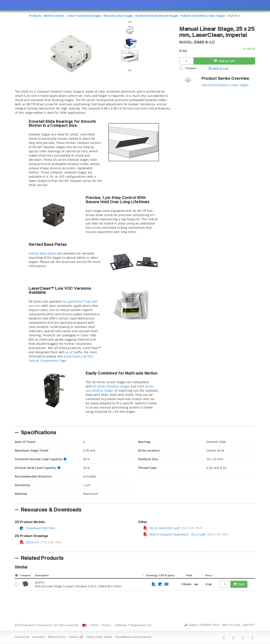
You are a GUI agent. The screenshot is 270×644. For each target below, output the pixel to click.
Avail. (190, 575)
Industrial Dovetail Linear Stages (225, 85)
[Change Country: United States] (84, 625)
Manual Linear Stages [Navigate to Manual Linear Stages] (118, 16)
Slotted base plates (43, 253)
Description (42, 575)
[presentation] (135, 322)
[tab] (94, 257)
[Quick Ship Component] (196, 584)
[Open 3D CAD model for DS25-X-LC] (130, 44)
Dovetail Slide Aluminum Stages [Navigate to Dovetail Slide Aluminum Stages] (157, 16)
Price (208, 575)
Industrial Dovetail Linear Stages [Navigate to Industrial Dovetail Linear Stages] (203, 16)
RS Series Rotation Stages (111, 386)
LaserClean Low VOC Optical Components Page (61, 358)
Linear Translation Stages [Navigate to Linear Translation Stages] (84, 16)
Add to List (218, 69)
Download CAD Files (37, 528)
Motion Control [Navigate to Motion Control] (54, 16)
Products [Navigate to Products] (35, 16)
